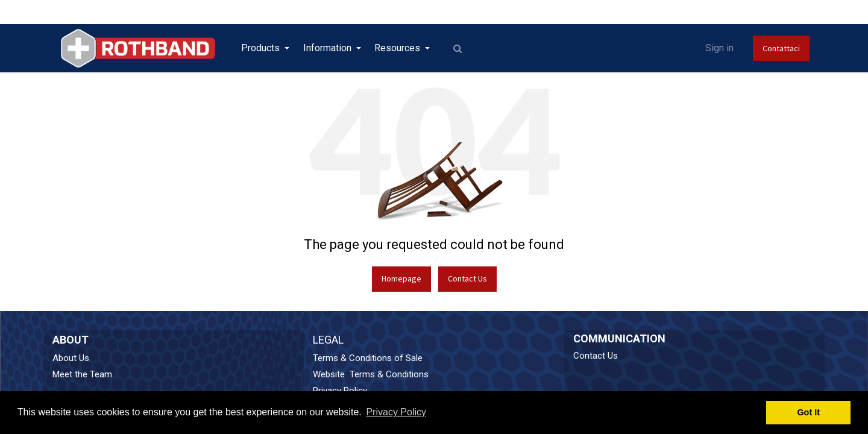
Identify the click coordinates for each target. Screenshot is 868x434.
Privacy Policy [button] (396, 412)
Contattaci (781, 48)
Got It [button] (808, 412)
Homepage (401, 278)
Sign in (719, 48)
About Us (71, 358)
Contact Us (467, 278)
